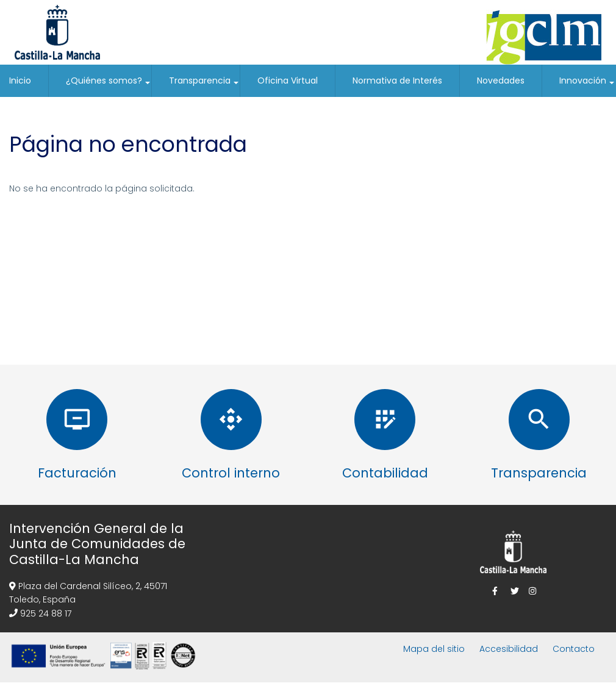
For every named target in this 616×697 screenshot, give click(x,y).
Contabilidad (385, 473)
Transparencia (204, 86)
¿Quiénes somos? (109, 86)
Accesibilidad (509, 649)
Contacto (574, 649)
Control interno (231, 473)
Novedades (501, 80)
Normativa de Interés (397, 80)
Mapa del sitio (434, 649)
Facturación (77, 473)
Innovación (587, 86)
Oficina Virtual (288, 80)
